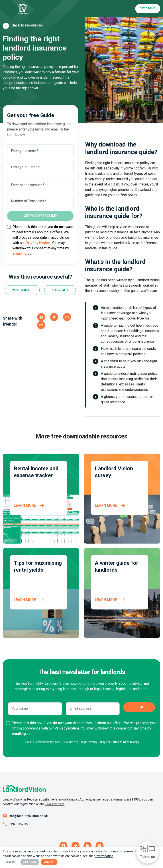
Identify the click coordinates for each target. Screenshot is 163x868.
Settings (30, 862)
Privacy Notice (38, 243)
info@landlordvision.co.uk (28, 816)
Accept (49, 862)
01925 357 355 (19, 824)
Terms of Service (122, 742)
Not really (60, 290)
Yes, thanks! (22, 290)
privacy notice (103, 856)
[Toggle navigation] (9, 9)
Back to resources (27, 25)
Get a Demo (148, 8)
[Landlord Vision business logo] (23, 9)
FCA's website (55, 804)
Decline (11, 862)
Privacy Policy (97, 742)
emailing (20, 254)
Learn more (25, 505)
